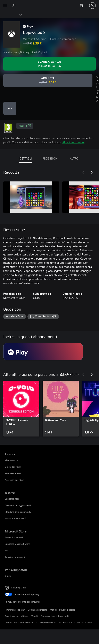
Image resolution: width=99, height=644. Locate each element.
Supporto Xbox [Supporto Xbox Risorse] (12, 499)
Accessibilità (65, 622)
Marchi (34, 616)
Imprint (53, 610)
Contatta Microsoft (37, 610)
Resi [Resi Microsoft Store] (7, 550)
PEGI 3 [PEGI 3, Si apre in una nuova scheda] (25, 126)
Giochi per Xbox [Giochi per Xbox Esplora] (13, 467)
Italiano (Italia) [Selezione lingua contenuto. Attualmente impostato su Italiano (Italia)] (18, 587)
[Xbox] (11, 15)
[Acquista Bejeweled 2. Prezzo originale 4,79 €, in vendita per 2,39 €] (48, 80)
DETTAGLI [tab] (26, 158)
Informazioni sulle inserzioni (19, 622)
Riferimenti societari (15, 610)
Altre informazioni (73, 142)
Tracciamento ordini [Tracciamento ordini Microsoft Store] (15, 557)
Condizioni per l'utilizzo (17, 616)
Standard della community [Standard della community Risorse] (18, 512)
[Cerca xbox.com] (14, 5)
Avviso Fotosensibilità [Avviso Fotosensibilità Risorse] (16, 518)
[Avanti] (92, 172)
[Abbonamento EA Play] (43, 352)
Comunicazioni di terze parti (55, 616)
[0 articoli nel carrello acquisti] (83, 6)
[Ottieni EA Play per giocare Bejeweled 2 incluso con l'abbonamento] (49, 64)
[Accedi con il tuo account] (92, 6)
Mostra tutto (70, 374)
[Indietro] (83, 172)
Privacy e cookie (67, 610)
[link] (21, 409)
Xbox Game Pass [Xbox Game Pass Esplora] (13, 473)
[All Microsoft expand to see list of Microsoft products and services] (5, 6)
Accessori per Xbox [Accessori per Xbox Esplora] (14, 480)
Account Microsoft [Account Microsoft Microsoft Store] (14, 537)
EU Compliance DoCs (46, 622)
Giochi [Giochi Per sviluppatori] (8, 576)
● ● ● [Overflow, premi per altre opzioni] (10, 108)
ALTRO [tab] (74, 158)
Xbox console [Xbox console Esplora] (11, 460)
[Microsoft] (49, 3)
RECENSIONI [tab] (50, 158)
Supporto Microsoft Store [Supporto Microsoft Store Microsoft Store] (17, 544)
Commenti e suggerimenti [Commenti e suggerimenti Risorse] (18, 505)
